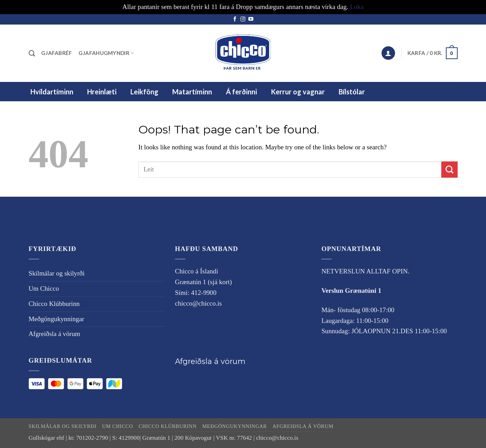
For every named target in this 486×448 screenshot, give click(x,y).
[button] (388, 53)
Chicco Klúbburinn (54, 304)
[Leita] (32, 53)
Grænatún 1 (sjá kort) (204, 282)
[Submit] (450, 170)
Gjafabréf (57, 53)
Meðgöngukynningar (57, 319)
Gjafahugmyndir (106, 53)
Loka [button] (357, 7)
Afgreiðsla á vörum (54, 334)
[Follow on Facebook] (235, 19)
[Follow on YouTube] (251, 19)
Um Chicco (44, 288)
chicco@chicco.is (198, 303)
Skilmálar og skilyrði (66, 213)
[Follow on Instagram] (243, 19)
